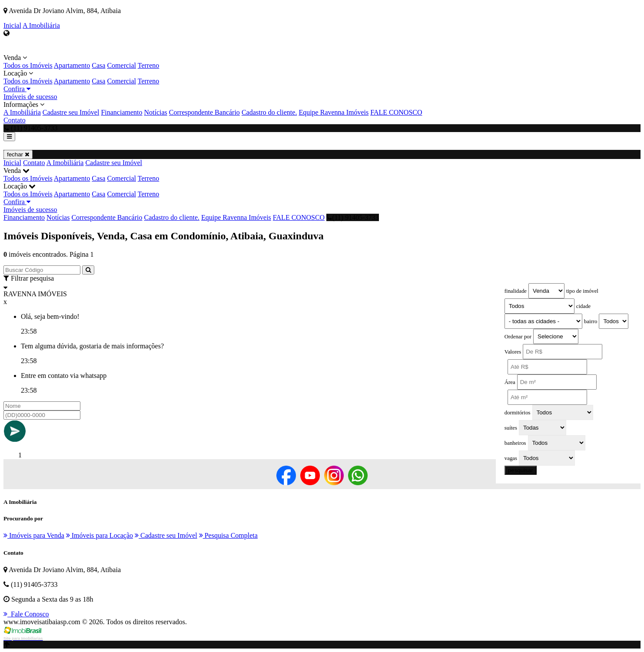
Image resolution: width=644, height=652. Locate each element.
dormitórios (518, 413)
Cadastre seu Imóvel (71, 112)
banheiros (515, 443)
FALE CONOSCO (396, 112)
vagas (511, 458)
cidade (583, 306)
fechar (18, 154)
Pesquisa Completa (228, 535)
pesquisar (521, 470)
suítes (511, 428)
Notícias (155, 112)
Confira (17, 89)
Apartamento (72, 65)
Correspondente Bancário (204, 112)
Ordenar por (518, 337)
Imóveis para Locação (100, 535)
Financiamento (121, 112)
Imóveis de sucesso (30, 97)
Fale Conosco (26, 614)
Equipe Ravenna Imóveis (334, 112)
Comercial (121, 65)
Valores (513, 352)
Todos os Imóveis (28, 65)
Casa (98, 65)
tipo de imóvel (582, 291)
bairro (591, 321)
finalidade (516, 291)
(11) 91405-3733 (352, 217)
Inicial (12, 25)
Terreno (149, 65)
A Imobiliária (41, 25)
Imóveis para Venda (34, 535)
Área (510, 382)
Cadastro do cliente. (269, 112)
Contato (15, 120)
